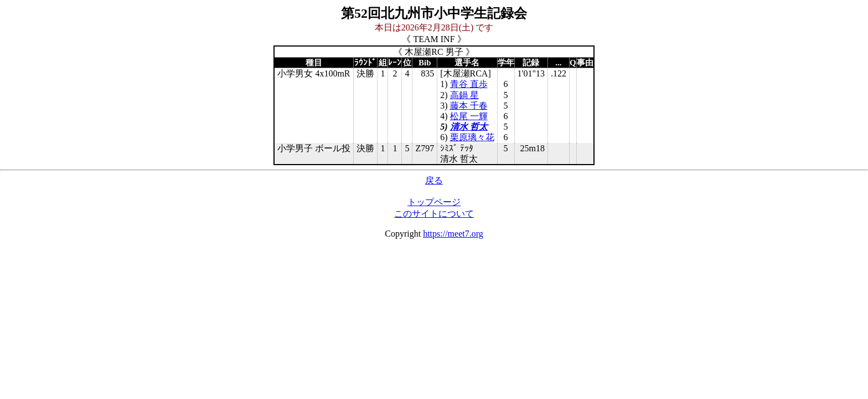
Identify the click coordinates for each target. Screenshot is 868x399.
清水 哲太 (469, 127)
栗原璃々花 (472, 137)
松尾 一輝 (469, 116)
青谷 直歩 (469, 84)
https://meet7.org (453, 234)
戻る (434, 180)
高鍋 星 (464, 95)
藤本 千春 (469, 106)
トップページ (434, 202)
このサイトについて (434, 214)
